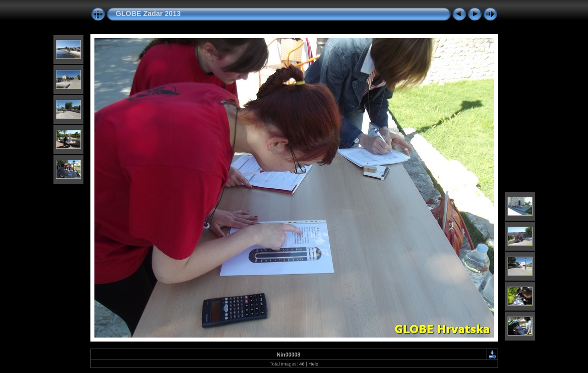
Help (313, 364)
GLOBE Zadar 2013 (148, 13)
